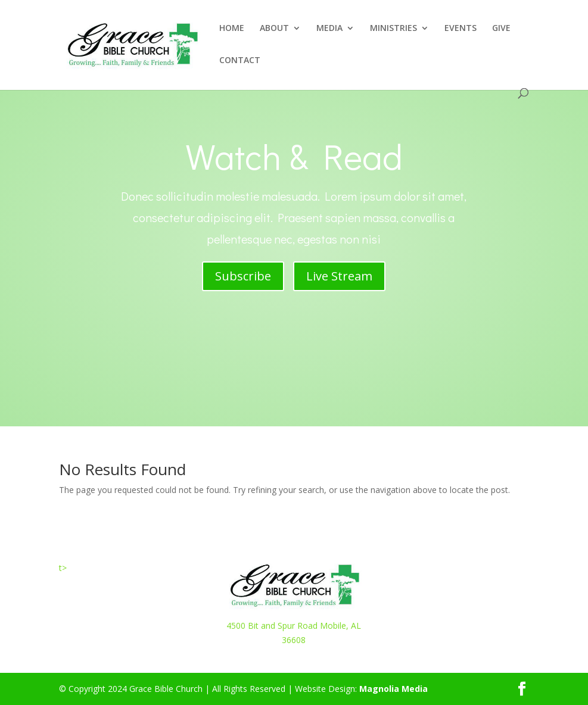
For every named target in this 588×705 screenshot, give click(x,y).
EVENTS (461, 29)
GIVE (501, 29)
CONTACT (240, 61)
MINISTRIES (393, 29)
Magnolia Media (393, 689)
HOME (232, 29)
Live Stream (339, 276)
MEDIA (329, 29)
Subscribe (243, 276)
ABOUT (274, 29)
